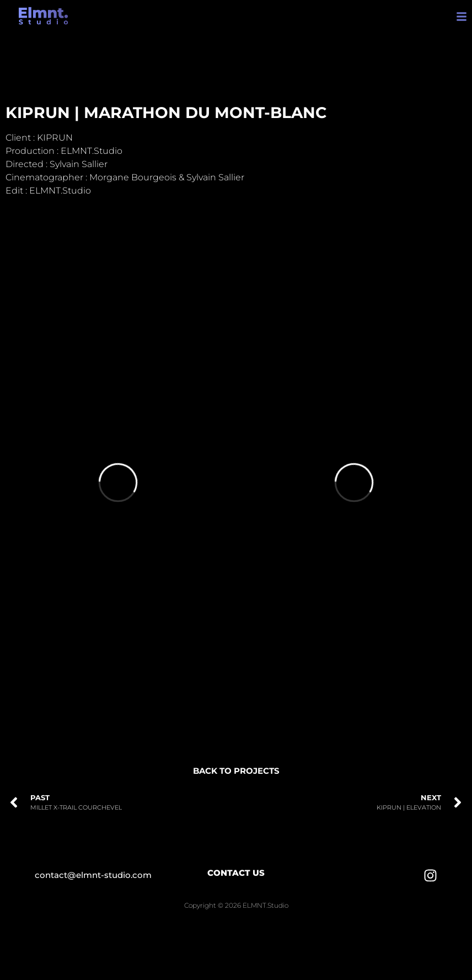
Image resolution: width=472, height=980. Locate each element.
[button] (462, 17)
